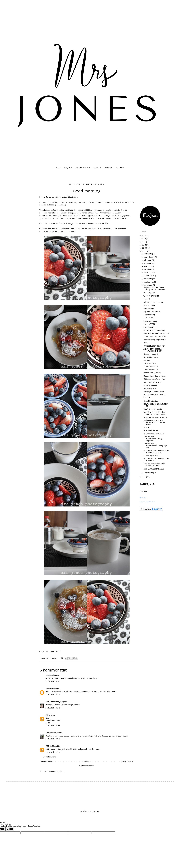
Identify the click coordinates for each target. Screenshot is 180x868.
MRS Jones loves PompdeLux (154, 379)
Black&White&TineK (151, 370)
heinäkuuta (148, 269)
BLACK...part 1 (149, 327)
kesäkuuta (148, 273)
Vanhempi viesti (127, 761)
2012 (144, 251)
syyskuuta (148, 263)
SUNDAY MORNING (151, 430)
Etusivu (87, 761)
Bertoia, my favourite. (152, 456)
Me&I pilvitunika (149, 308)
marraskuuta (149, 257)
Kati (47, 715)
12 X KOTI (97, 168)
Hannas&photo (149, 293)
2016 (144, 239)
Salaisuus (147, 360)
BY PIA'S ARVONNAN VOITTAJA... (156, 337)
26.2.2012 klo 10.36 (53, 695)
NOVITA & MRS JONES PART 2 (154, 395)
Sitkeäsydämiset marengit (153, 302)
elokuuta (147, 266)
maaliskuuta (149, 282)
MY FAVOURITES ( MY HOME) (154, 330)
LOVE (145, 343)
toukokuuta (148, 276)
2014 (144, 245)
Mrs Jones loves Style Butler (154, 434)
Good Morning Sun (151, 401)
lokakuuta (148, 260)
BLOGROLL (120, 168)
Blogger (96, 811)
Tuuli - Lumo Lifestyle (53, 702)
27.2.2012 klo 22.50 (53, 752)
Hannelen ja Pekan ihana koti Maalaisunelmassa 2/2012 (154, 413)
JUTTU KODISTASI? (83, 168)
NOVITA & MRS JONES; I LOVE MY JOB (156, 405)
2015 (144, 242)
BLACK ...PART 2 (149, 324)
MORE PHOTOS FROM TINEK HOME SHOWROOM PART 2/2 (156, 452)
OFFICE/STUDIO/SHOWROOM (154, 346)
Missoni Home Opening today (155, 376)
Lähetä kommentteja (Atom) (54, 772)
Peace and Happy (150, 321)
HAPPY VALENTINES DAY (152, 382)
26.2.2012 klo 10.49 (53, 708)
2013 (144, 248)
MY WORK (108, 168)
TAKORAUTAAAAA (150, 385)
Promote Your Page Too (147, 502)
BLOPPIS (147, 299)
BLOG (58, 168)
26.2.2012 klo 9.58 (52, 681)
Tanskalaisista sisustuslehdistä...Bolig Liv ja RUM (155, 446)
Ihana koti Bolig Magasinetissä (155, 340)
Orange (146, 427)
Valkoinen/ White (150, 363)
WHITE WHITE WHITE (151, 296)
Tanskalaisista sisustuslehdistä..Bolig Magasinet (153, 439)
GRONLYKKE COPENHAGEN (154, 469)
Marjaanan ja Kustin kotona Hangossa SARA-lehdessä (154, 289)
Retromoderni (51, 733)
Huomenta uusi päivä (151, 354)
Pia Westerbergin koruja (153, 409)
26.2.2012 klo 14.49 (53, 739)
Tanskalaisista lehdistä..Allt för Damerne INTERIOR (155, 465)
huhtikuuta (148, 279)
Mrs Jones (143, 497)
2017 (144, 236)
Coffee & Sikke (149, 318)
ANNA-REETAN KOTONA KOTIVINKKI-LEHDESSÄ (153, 350)
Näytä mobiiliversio (87, 766)
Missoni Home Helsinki (152, 373)
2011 (144, 477)
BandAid (147, 398)
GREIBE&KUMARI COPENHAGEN (155, 417)
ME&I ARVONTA (149, 305)
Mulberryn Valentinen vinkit (154, 392)
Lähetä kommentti (50, 757)
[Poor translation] (10, 829)
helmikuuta (148, 285)
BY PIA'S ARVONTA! (151, 367)
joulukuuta (148, 254)
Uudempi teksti (46, 761)
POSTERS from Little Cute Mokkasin (157, 333)
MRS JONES (68, 168)
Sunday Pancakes (150, 388)
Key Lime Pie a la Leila (152, 312)
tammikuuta (149, 473)
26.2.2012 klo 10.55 (53, 726)
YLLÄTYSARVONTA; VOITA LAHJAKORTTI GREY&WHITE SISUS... (155, 422)
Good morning (149, 315)
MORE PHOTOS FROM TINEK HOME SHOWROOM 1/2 (156, 460)
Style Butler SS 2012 (151, 357)
